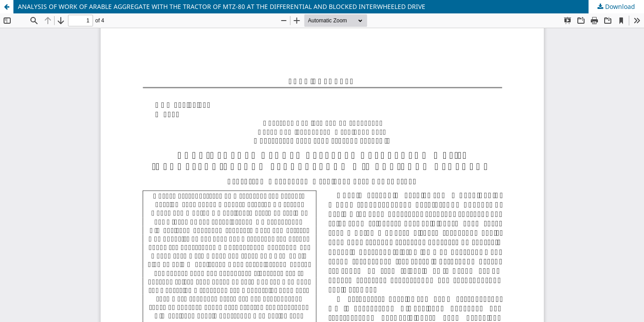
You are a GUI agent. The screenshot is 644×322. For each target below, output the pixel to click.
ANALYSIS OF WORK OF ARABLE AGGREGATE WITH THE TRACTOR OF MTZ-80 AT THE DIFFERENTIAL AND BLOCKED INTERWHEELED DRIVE (222, 6)
